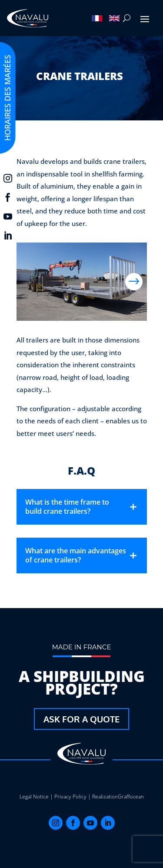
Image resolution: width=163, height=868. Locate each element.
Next (134, 282)
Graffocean (131, 796)
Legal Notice (34, 796)
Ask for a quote (81, 719)
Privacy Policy (70, 796)
